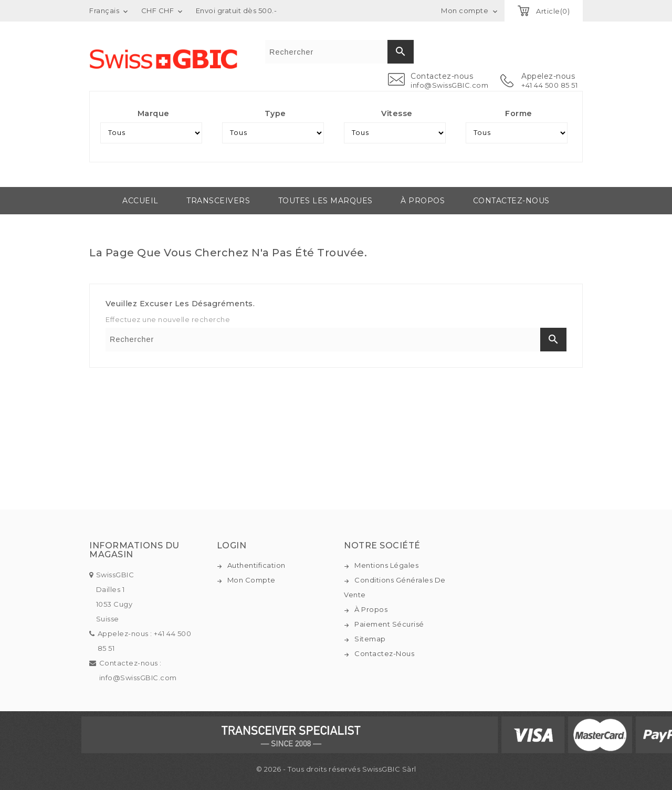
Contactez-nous (511, 201)
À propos (423, 201)
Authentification (256, 565)
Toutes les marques (325, 201)
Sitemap (370, 639)
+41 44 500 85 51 (549, 85)
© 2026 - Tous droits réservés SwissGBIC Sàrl (336, 769)
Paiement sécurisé (389, 624)
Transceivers (218, 201)
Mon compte (251, 580)
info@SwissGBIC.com (449, 85)
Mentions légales (386, 565)
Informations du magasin (134, 550)
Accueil (140, 201)
